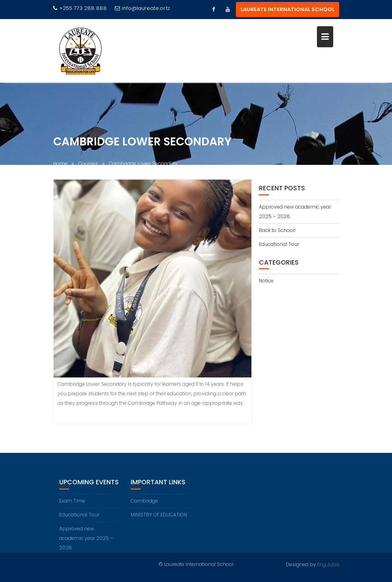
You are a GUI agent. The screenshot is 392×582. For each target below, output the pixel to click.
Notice (266, 281)
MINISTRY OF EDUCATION (159, 519)
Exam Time (72, 505)
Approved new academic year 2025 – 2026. (86, 542)
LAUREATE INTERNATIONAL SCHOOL (288, 9)
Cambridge (144, 505)
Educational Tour (279, 244)
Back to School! (277, 230)
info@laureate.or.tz (142, 8)
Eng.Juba (328, 564)
